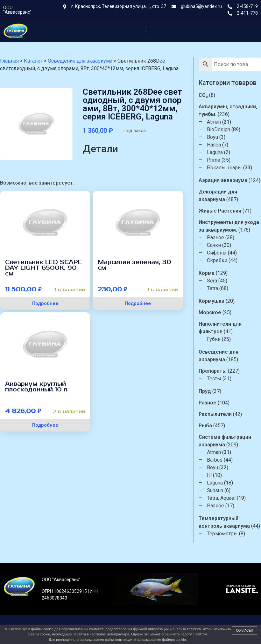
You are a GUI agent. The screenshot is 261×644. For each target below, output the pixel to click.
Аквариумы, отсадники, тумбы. (228, 110)
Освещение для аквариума (219, 356)
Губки (214, 339)
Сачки (214, 245)
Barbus (215, 460)
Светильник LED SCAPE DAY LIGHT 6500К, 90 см (44, 268)
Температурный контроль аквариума (224, 522)
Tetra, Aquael (221, 498)
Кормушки (212, 301)
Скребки (217, 260)
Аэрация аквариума (223, 180)
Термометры (222, 534)
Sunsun (215, 490)
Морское (210, 312)
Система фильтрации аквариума (225, 441)
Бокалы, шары (224, 168)
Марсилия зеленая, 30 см (134, 265)
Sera (212, 281)
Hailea (214, 145)
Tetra (212, 288)
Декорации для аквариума (218, 196)
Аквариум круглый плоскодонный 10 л (36, 387)
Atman (214, 122)
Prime (214, 160)
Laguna (215, 152)
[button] (146, 29)
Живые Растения (220, 211)
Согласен (244, 630)
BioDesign (219, 129)
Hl (209, 475)
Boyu (212, 137)
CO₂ (203, 95)
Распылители (215, 414)
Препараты (213, 371)
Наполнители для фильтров (220, 328)
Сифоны (217, 253)
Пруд (205, 391)
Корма (207, 273)
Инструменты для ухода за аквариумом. (229, 226)
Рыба (205, 426)
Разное (215, 237)
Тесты (214, 379)
